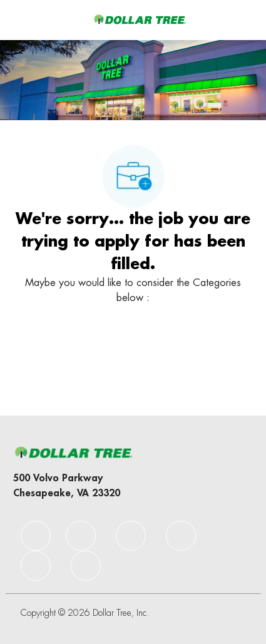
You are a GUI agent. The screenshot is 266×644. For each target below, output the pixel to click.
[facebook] (36, 536)
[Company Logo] (140, 19)
